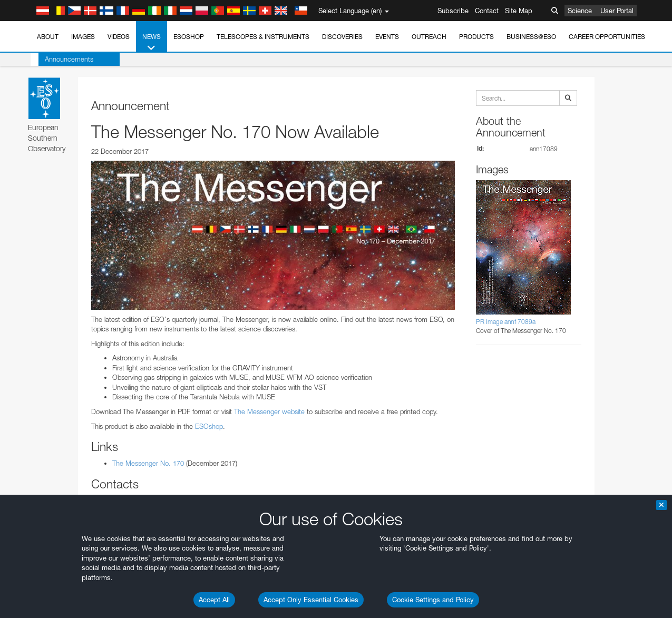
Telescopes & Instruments (263, 37)
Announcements (61, 59)
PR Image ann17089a (506, 322)
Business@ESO (531, 37)
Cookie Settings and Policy (433, 600)
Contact (487, 11)
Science (580, 11)
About (48, 37)
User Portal (617, 11)
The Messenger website (269, 411)
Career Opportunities (607, 37)
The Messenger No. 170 (148, 463)
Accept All (214, 600)
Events (387, 37)
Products (476, 37)
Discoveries (342, 37)
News (152, 43)
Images (83, 37)
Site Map (519, 11)
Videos (119, 37)
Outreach (429, 37)
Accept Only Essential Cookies (311, 600)
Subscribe (453, 11)
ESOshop (189, 37)
